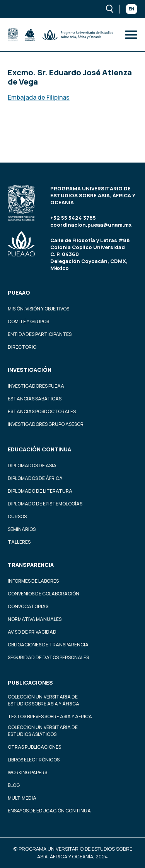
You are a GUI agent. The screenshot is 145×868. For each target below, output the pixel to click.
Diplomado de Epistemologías (45, 504)
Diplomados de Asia (32, 465)
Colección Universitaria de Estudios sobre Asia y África (43, 700)
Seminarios (22, 529)
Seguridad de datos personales (48, 657)
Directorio (22, 347)
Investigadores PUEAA (36, 386)
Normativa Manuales (35, 619)
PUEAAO (19, 292)
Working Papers (27, 772)
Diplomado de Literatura (40, 491)
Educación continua (39, 449)
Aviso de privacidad (32, 632)
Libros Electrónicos (34, 760)
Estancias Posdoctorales (42, 411)
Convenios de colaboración (43, 594)
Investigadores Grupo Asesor (46, 424)
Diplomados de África (35, 478)
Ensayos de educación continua (49, 811)
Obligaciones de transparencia (48, 645)
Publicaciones (30, 682)
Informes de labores (33, 581)
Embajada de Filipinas (39, 97)
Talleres (19, 542)
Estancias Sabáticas (35, 399)
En (131, 9)
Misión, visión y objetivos (38, 309)
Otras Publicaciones (34, 747)
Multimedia (22, 798)
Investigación (30, 370)
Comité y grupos (28, 321)
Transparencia (31, 565)
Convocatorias (28, 606)
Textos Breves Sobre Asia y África (50, 716)
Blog (14, 785)
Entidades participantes (40, 334)
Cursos (17, 516)
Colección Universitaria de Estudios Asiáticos (43, 731)
